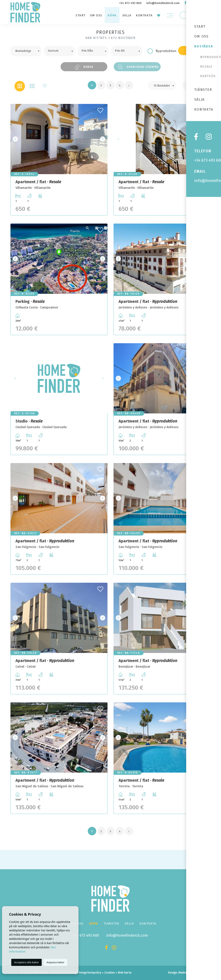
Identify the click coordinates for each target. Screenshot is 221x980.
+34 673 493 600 (130, 3)
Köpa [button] (112, 15)
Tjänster (111, 924)
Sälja (127, 15)
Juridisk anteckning (64, 973)
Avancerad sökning (138, 67)
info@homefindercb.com (163, 3)
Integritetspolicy (90, 973)
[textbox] (29, 50)
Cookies (109, 973)
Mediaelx (184, 973)
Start (81, 15)
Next (103, 139)
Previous (15, 139)
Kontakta (144, 15)
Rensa (84, 67)
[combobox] (26, 51)
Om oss (96, 15)
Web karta (125, 973)
